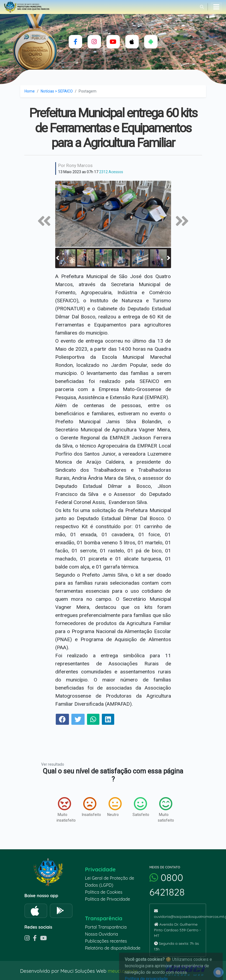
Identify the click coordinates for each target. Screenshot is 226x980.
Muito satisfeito (165, 810)
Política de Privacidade (108, 899)
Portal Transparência (106, 927)
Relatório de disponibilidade (113, 948)
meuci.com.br (123, 971)
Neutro (114, 807)
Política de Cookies (104, 892)
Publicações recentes (106, 941)
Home (30, 91)
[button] (58, 258)
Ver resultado (53, 764)
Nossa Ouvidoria (102, 934)
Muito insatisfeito (64, 810)
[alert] (218, 972)
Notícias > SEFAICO (57, 91)
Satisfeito (140, 807)
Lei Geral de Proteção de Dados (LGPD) (110, 882)
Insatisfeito (89, 807)
